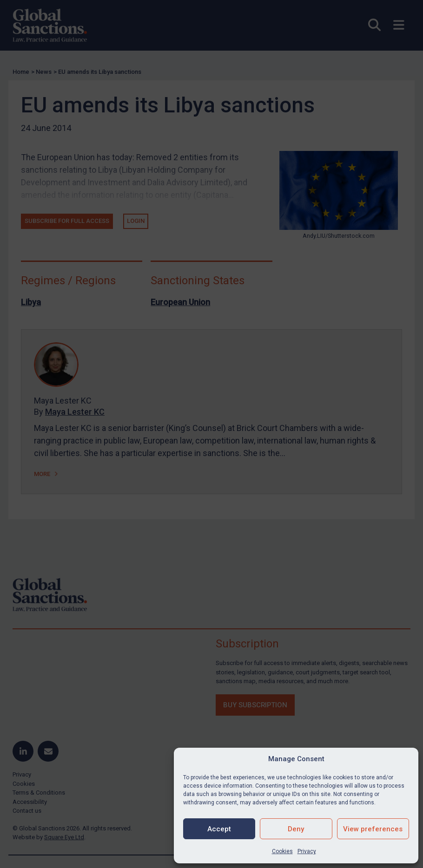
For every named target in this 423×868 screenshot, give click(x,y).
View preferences (373, 829)
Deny (296, 829)
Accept (219, 829)
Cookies (282, 851)
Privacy (307, 851)
